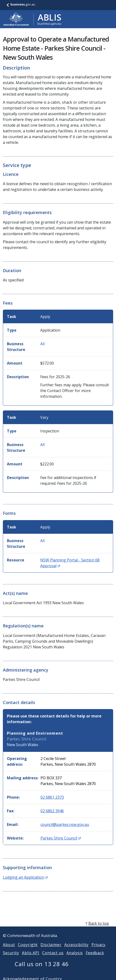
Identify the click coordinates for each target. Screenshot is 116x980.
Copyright (28, 950)
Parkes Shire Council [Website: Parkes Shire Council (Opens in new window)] (61, 838)
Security (11, 958)
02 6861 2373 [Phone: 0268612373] (52, 797)
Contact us (53, 958)
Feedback (95, 958)
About (9, 950)
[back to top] (58, 929)
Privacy (99, 950)
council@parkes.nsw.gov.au (65, 824)
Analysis (75, 958)
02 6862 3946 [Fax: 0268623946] (52, 811)
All (42, 344)
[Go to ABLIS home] (32, 19)
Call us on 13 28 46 (42, 970)
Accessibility (76, 950)
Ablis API (31, 958)
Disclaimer (51, 950)
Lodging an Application (25, 877)
